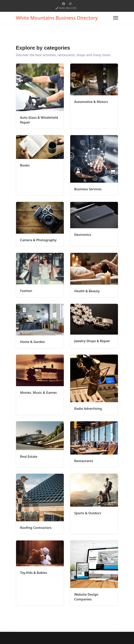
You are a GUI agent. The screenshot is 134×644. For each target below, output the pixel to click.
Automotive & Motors (91, 102)
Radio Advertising (88, 409)
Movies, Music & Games (38, 393)
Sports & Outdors (88, 513)
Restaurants (84, 461)
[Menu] (116, 18)
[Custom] (70, 4)
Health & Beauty (87, 291)
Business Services (88, 189)
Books (25, 165)
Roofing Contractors (36, 528)
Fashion (26, 291)
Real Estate (29, 457)
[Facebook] (64, 4)
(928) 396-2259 (68, 8)
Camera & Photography (38, 240)
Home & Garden (32, 342)
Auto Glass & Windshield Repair (39, 120)
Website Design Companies (86, 597)
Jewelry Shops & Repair (92, 341)
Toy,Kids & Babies (34, 573)
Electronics (83, 235)
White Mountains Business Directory (57, 18)
